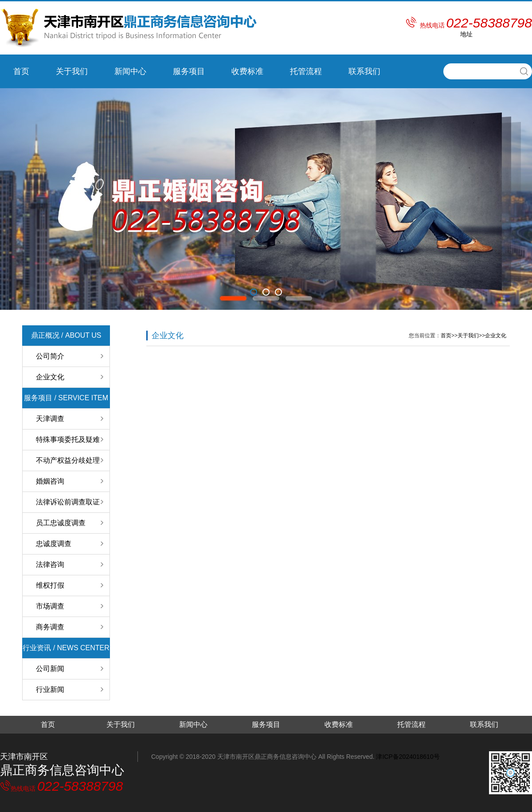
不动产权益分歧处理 (68, 460)
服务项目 (189, 71)
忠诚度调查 (54, 544)
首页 (21, 71)
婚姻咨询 (50, 481)
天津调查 (50, 419)
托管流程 (306, 71)
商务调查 (50, 627)
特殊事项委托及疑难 (68, 439)
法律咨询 (50, 564)
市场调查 (50, 606)
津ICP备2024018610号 (408, 757)
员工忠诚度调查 (61, 523)
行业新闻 (50, 689)
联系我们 (364, 71)
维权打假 (50, 585)
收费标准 (247, 71)
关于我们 (72, 71)
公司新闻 (50, 669)
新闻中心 (130, 71)
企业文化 (50, 377)
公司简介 (50, 356)
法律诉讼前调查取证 (68, 502)
